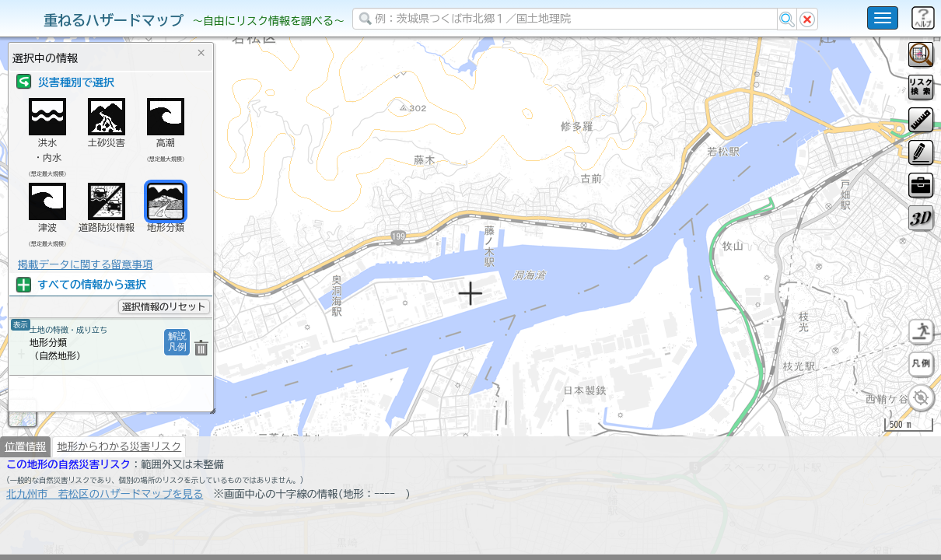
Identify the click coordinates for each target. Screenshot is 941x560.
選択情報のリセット (164, 306)
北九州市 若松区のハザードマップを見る (105, 534)
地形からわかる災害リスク (119, 487)
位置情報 (25, 487)
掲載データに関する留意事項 (85, 264)
